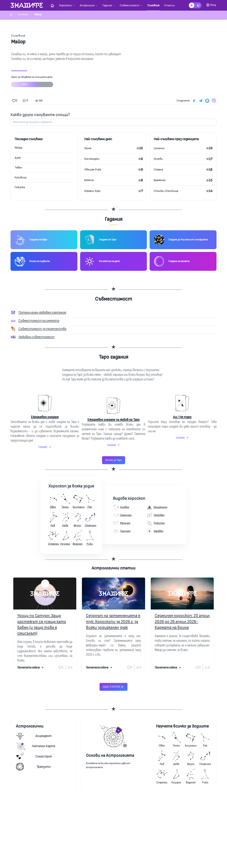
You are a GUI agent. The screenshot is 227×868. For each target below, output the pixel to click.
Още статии (113, 687)
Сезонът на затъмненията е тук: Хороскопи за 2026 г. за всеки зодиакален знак (113, 622)
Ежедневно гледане (45, 417)
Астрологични (30, 726)
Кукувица (21, 177)
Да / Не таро (182, 417)
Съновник (18, 36)
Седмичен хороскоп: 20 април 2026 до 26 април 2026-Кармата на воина (182, 622)
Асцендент (34, 736)
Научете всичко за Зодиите (182, 726)
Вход (211, 5)
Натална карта (36, 746)
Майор (18, 148)
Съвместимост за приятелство (42, 329)
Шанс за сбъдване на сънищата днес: (32, 83)
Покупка (20, 187)
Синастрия (34, 756)
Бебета (89, 180)
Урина (88, 148)
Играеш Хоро (92, 191)
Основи (158, 159)
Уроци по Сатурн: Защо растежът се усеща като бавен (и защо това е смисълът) (42, 625)
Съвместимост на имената (39, 321)
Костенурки (92, 159)
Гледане (45, 447)
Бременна (160, 180)
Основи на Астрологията (110, 756)
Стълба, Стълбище (166, 191)
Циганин (159, 148)
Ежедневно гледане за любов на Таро (113, 420)
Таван (18, 167)
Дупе (18, 158)
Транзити (33, 767)
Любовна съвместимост (36, 337)
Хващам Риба (93, 169)
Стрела (158, 169)
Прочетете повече (30, 667)
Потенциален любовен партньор (42, 312)
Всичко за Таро (114, 460)
